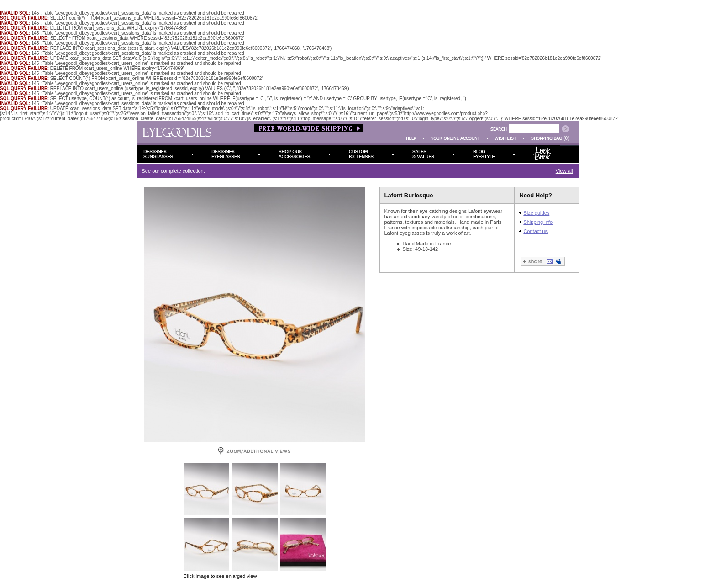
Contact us (535, 231)
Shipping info (538, 222)
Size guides (536, 213)
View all (564, 171)
